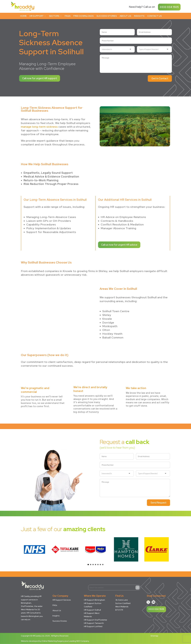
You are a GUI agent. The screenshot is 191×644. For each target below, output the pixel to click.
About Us (125, 16)
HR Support (38, 16)
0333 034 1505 (169, 7)
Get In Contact (160, 78)
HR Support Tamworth (94, 623)
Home (23, 16)
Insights (139, 16)
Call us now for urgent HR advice (119, 245)
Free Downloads (84, 16)
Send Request (158, 503)
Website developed (30, 641)
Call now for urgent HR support (40, 78)
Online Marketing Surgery (53, 641)
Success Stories (107, 16)
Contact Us (155, 16)
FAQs (68, 16)
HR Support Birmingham (94, 600)
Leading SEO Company (79, 641)
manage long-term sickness (39, 127)
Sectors (55, 16)
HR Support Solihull (92, 610)
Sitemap (154, 636)
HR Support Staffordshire (95, 620)
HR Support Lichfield (93, 626)
